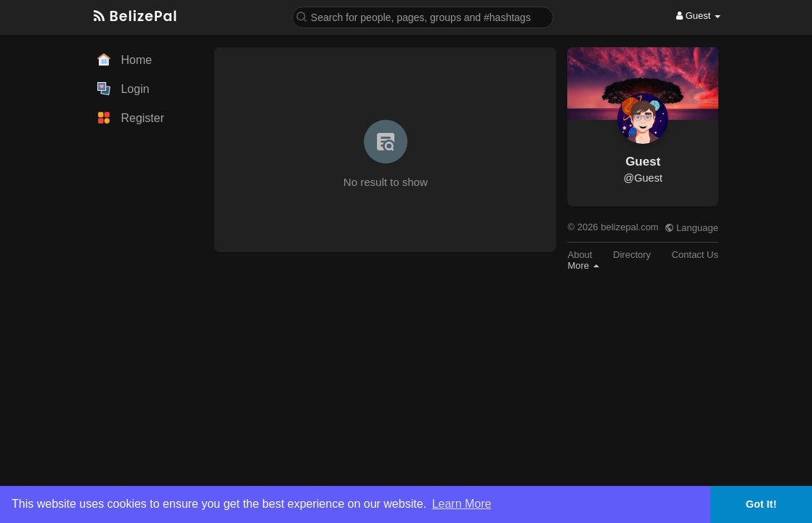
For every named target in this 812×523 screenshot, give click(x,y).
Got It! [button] (761, 504)
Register (131, 118)
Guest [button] (698, 16)
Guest (643, 162)
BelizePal (136, 16)
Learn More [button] (462, 504)
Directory (632, 255)
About (580, 255)
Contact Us (695, 255)
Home (125, 60)
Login (123, 89)
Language (691, 228)
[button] (423, 16)
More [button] (583, 265)
